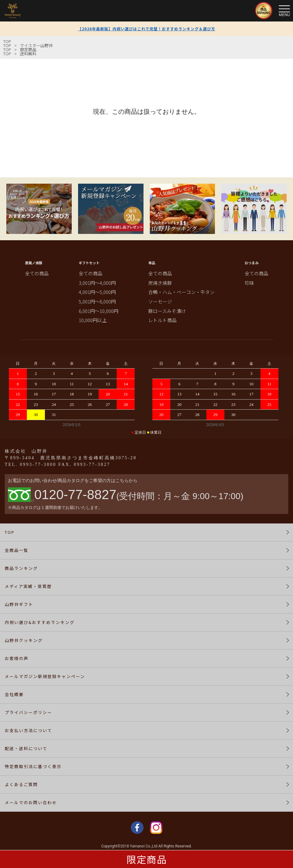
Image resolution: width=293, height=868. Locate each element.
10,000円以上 (93, 320)
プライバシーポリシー (28, 712)
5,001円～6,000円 (97, 301)
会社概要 (14, 694)
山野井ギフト (19, 604)
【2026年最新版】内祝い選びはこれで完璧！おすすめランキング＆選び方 (146, 29)
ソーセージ (160, 301)
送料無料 (28, 54)
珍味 (249, 283)
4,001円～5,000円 (97, 292)
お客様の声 (17, 658)
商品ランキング (21, 568)
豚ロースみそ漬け (167, 311)
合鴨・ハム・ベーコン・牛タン (181, 292)
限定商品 (147, 859)
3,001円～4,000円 (97, 283)
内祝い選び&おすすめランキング (40, 622)
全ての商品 (37, 273)
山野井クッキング (24, 640)
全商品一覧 (17, 550)
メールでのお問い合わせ (31, 802)
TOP (7, 41)
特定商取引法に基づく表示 (33, 766)
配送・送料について (26, 748)
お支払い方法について (28, 730)
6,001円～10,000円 (98, 311)
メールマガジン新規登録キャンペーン (45, 676)
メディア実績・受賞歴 (28, 586)
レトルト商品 (162, 320)
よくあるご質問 (21, 784)
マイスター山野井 (36, 45)
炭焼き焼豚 (160, 283)
